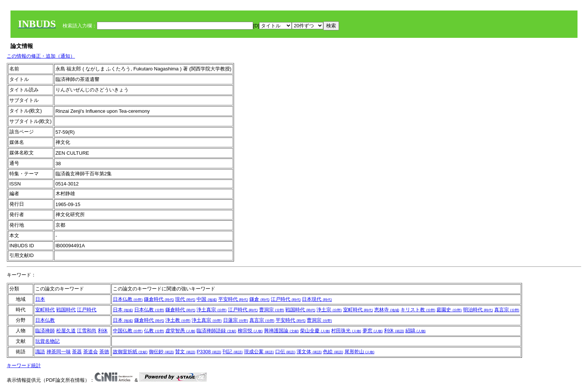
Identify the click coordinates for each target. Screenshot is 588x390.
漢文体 (309, 352)
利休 (103, 331)
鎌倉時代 (159, 299)
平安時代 (233, 299)
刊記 (232, 352)
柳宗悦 (250, 331)
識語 (40, 352)
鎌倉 (259, 299)
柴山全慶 (315, 331)
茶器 (77, 352)
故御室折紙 (130, 352)
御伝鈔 (161, 352)
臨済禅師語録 (216, 331)
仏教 (154, 331)
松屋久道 (66, 331)
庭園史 (449, 310)
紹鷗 (415, 331)
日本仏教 (128, 299)
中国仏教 (128, 331)
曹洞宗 (272, 310)
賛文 (185, 352)
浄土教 (178, 320)
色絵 (333, 352)
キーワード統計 (24, 365)
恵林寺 (387, 310)
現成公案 (259, 352)
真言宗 (507, 310)
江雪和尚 (87, 331)
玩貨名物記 (47, 341)
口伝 (285, 352)
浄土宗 (329, 310)
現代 (185, 299)
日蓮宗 (236, 320)
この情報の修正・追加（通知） (41, 56)
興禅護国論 (281, 331)
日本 (40, 299)
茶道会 (91, 352)
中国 (207, 299)
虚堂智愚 (180, 331)
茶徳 (104, 352)
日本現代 (317, 299)
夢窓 (373, 331)
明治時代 (478, 310)
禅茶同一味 (59, 352)
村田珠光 (346, 331)
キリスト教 (418, 310)
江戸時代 (286, 299)
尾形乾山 (360, 352)
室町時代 (45, 310)
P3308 (209, 352)
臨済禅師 (45, 331)
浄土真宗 (211, 310)
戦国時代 (66, 310)
